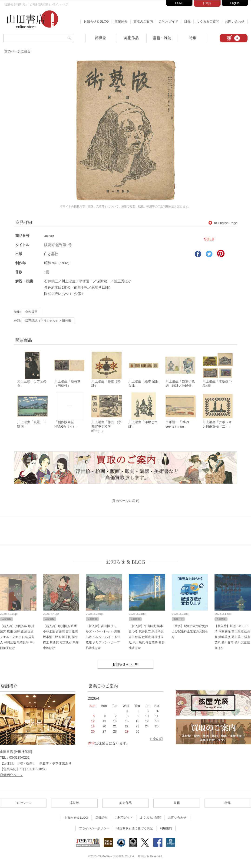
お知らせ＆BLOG (96, 21)
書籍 (177, 804)
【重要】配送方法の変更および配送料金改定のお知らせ (190, 632)
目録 (187, 21)
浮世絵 (101, 38)
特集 (193, 38)
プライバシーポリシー (94, 829)
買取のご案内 (143, 21)
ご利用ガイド (168, 21)
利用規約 (166, 829)
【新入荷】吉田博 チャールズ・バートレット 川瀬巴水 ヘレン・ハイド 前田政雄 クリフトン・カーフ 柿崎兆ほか (103, 638)
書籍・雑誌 (162, 38)
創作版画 (31, 312)
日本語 (207, 3)
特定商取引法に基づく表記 (135, 829)
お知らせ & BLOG (126, 562)
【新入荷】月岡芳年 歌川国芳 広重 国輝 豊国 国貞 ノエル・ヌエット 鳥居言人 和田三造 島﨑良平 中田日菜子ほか (18, 638)
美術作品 (131, 38)
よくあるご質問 (208, 21)
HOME (179, 3)
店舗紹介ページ (11, 776)
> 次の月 (156, 739)
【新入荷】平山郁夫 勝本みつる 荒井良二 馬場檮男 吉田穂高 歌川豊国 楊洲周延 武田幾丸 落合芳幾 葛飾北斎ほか (147, 638)
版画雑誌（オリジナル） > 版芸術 (48, 321)
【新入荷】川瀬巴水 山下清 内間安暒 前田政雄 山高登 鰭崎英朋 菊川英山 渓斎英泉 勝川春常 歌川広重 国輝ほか (232, 638)
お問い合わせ (235, 21)
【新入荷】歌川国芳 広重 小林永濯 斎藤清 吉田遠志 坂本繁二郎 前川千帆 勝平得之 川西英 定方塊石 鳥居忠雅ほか (61, 638)
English (235, 3)
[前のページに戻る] (17, 51)
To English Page (223, 223)
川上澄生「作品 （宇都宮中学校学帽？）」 (106, 427)
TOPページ (23, 804)
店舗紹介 (121, 21)
